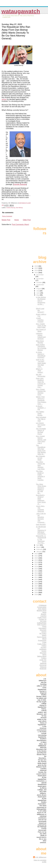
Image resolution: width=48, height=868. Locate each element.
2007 (36, 586)
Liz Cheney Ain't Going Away (41, 425)
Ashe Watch (42, 609)
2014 (36, 571)
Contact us (43, 619)
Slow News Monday (40, 342)
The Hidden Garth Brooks (40, 413)
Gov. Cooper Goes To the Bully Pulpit (41, 326)
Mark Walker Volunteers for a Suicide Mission (41, 347)
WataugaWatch (21, 11)
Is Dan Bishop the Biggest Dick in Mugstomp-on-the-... (41, 301)
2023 (36, 273)
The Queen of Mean (41, 330)
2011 (36, 577)
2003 (36, 594)
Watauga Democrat (43, 664)
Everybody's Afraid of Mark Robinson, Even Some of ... (41, 499)
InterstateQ (42, 628)
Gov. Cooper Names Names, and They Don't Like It (41, 440)
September (40, 285)
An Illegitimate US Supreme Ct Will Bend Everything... (41, 530)
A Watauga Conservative (42, 606)
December (40, 275)
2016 (36, 567)
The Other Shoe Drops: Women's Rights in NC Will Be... (41, 489)
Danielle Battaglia (20, 184)
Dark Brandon (41, 524)
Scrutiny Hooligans (43, 648)
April (38, 545)
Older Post (27, 220)
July (38, 291)
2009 (36, 582)
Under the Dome (43, 661)
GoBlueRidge (42, 623)
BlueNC (44, 614)
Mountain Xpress (43, 631)
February (40, 549)
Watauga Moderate (43, 668)
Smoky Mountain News (43, 653)
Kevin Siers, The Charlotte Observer (40, 509)
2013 (36, 573)
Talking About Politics (42, 657)
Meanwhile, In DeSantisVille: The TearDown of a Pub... (41, 539)
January (39, 551)
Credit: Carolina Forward (40, 320)
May (38, 295)
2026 (36, 266)
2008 (36, 584)
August (39, 289)
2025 (36, 268)
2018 (36, 562)
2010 (36, 579)
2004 (36, 592)
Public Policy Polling (42, 645)
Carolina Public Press (42, 617)
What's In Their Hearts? (39, 371)
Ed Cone (43, 621)
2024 (36, 270)
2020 (36, 558)
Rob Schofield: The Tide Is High (41, 419)
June (38, 293)
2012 (36, 575)
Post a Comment (7, 216)
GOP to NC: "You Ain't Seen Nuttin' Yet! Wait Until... (41, 363)
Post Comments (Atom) (20, 224)
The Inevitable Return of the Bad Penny (41, 431)
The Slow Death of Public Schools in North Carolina (40, 475)
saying (4, 99)
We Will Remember (41, 375)
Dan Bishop (19, 208)
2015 (36, 569)
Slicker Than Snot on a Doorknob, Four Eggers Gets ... (41, 400)
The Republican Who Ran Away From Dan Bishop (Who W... (41, 450)
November (40, 279)
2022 (36, 554)
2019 (36, 560)
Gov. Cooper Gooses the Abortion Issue (41, 392)
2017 (36, 564)
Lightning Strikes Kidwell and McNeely (41, 336)
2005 (36, 590)
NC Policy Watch (43, 634)
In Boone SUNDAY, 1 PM (41, 408)
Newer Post (6, 220)
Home (17, 220)
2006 (36, 588)
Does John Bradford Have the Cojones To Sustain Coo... (41, 383)
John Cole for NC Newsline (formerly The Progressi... (41, 518)
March (39, 547)
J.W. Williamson (41, 857)
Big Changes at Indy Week (40, 458)
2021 (36, 556)
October (39, 282)
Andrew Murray (11, 208)
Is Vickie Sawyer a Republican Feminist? (41, 355)
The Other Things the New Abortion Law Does (40, 465)
